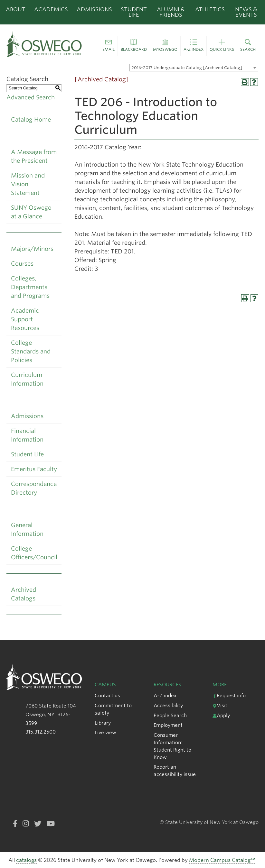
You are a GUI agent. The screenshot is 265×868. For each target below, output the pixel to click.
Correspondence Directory (34, 488)
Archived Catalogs (24, 594)
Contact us (107, 695)
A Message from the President (34, 156)
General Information (27, 529)
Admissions (94, 9)
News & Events (246, 12)
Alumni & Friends (171, 12)
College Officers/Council (34, 553)
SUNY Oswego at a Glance (31, 212)
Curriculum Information (27, 379)
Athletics (210, 9)
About (16, 9)
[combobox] (194, 68)
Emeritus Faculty (34, 469)
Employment (168, 725)
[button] (109, 46)
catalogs (26, 860)
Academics (51, 9)
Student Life (134, 12)
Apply (221, 715)
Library (103, 723)
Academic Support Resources (25, 319)
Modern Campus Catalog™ (222, 860)
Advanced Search (31, 97)
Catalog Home (31, 119)
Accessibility (168, 705)
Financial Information (27, 435)
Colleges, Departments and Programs (30, 287)
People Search (170, 715)
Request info (229, 695)
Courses (22, 264)
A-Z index (165, 695)
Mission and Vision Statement (28, 184)
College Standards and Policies (31, 351)
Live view (105, 732)
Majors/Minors (32, 249)
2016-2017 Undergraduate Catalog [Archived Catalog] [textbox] (187, 68)
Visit (220, 705)
